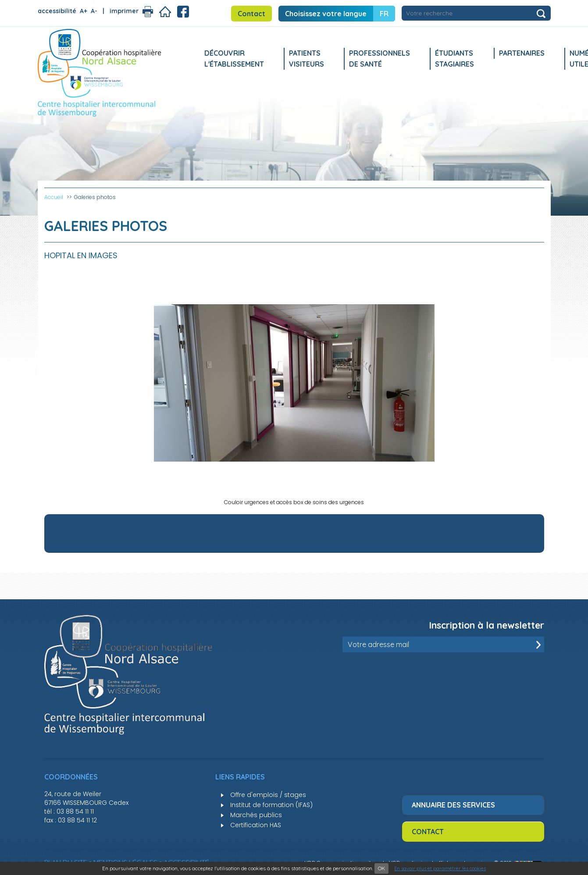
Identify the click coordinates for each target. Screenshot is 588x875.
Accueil (54, 197)
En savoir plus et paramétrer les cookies (440, 868)
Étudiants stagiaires (454, 59)
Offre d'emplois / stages (268, 795)
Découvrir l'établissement (234, 59)
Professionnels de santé (380, 59)
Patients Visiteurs (306, 59)
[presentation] (478, 674)
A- (94, 11)
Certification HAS (256, 825)
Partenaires (522, 53)
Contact (251, 14)
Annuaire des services (453, 805)
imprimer (124, 11)
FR (384, 14)
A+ (84, 11)
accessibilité (57, 11)
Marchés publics (256, 815)
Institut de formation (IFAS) (271, 805)
